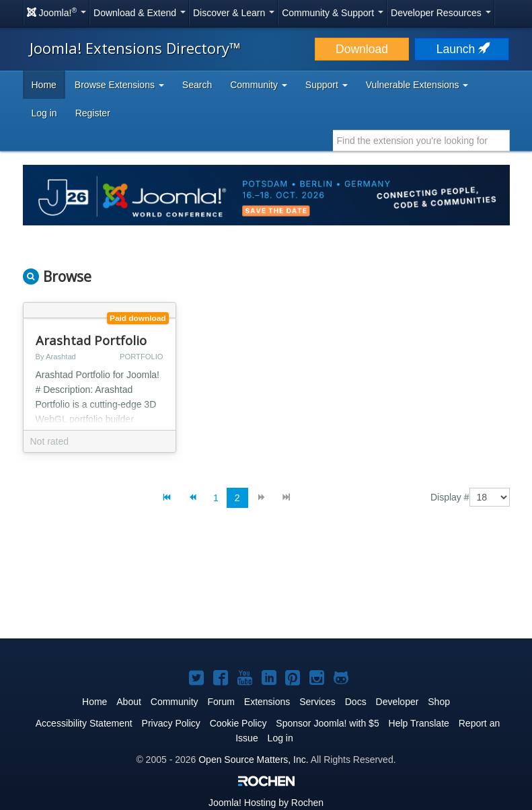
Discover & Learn (234, 13)
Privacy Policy (171, 723)
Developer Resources (441, 13)
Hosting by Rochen (266, 803)
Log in (44, 113)
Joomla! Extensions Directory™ (135, 48)
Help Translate (419, 723)
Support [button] (327, 85)
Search (197, 85)
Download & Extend (140, 13)
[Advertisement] (266, 584)
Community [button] (259, 85)
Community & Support (333, 13)
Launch (462, 49)
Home (44, 85)
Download (362, 49)
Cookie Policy (238, 723)
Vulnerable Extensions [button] (417, 85)
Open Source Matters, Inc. (253, 760)
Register (93, 113)
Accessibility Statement (84, 723)
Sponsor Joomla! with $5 (327, 723)
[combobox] (421, 141)
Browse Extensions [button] (119, 85)
